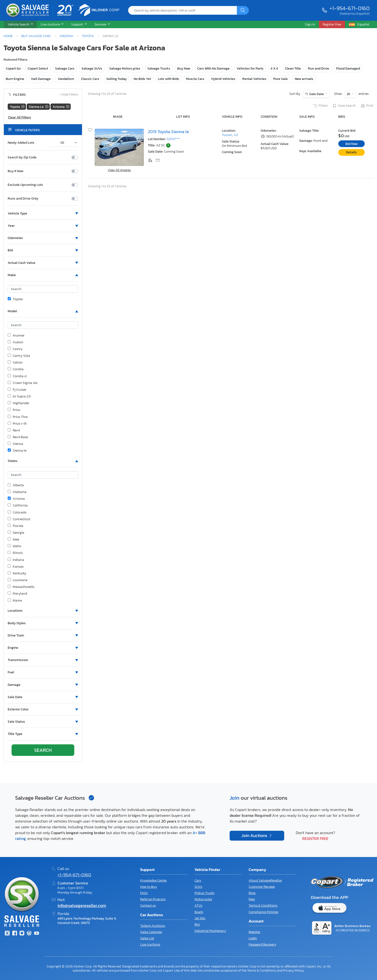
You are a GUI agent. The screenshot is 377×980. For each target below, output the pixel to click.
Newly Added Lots (21, 143)
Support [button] (78, 24)
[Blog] (29, 934)
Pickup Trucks (204, 893)
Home (8, 36)
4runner (16, 336)
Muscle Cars (195, 79)
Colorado (17, 513)
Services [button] (101, 24)
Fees (252, 899)
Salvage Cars (65, 68)
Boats (199, 912)
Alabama (17, 492)
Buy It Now (16, 171)
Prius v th (17, 424)
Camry (15, 349)
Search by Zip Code (22, 157)
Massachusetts (21, 587)
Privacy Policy (293, 970)
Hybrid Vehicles (223, 79)
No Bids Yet (142, 79)
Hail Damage (41, 79)
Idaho (14, 546)
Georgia (16, 533)
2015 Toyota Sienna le (168, 132)
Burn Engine (15, 79)
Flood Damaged (348, 68)
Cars (198, 880)
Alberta (16, 485)
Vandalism (66, 79)
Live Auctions (150, 944)
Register (254, 932)
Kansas (16, 567)
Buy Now (184, 68)
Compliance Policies (263, 912)
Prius (14, 410)
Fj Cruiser (17, 390)
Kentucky (17, 573)
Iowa (13, 539)
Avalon (16, 342)
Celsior (15, 363)
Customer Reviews (262, 887)
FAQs (144, 893)
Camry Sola (19, 356)
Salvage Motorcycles (125, 68)
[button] (20, 25)
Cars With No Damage (213, 68)
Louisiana (18, 580)
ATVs (198, 905)
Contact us (148, 905)
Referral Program (153, 899)
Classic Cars (90, 79)
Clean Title (293, 68)
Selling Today (116, 79)
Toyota (88, 36)
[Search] (243, 10)
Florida (16, 526)
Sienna (15, 444)
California (18, 506)
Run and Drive (319, 68)
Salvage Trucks (159, 68)
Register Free (315, 838)
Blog (252, 893)
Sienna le (17, 451)
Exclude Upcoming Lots (25, 185)
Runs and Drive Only (23, 199)
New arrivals (304, 79)
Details (351, 152)
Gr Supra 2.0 (19, 396)
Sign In (310, 24)
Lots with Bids (169, 79)
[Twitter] (7, 934)
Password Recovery (262, 944)
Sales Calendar (151, 932)
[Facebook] (14, 934)
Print (367, 106)
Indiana (16, 560)
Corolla (16, 369)
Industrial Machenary (210, 931)
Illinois (15, 553)
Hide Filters (69, 95)
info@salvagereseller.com (82, 906)
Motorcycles (203, 899)
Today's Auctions (153, 926)
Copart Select (38, 68)
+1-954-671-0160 (350, 8)
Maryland (17, 594)
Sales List (147, 938)
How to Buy (149, 887)
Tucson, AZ (230, 135)
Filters (320, 106)
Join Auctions (255, 836)
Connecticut (19, 519)
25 (349, 94)
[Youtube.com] (37, 934)
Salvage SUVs (92, 68)
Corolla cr (17, 376)
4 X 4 (274, 68)
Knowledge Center (154, 880)
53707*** (173, 139)
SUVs (198, 887)
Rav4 (14, 430)
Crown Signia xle (22, 383)
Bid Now (352, 144)
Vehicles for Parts (250, 68)
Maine (15, 601)
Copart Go (13, 68)
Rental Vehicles (254, 79)
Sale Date (317, 94)
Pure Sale (281, 79)
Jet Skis (200, 918)
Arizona (66, 36)
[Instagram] (22, 934)
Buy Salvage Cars (36, 36)
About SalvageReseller (265, 880)
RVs (197, 925)
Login (253, 938)
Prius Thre (18, 417)
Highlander (19, 403)
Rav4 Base (18, 437)
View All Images (119, 170)
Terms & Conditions (263, 905)
